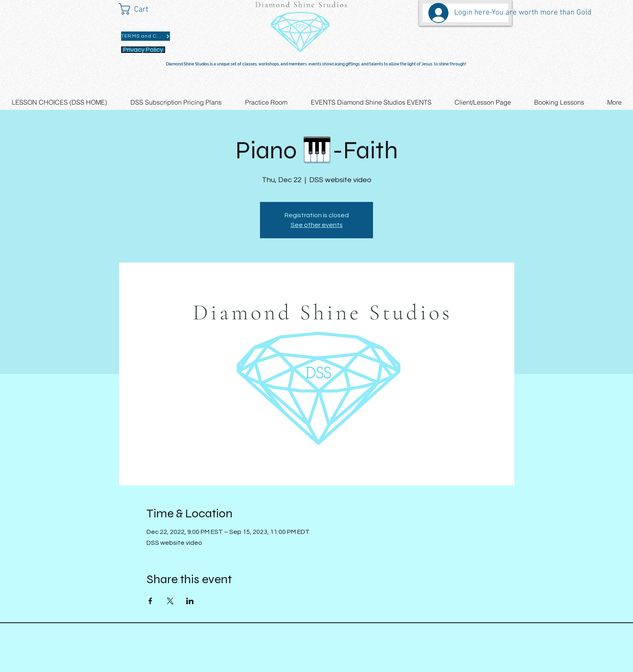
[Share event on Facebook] (150, 601)
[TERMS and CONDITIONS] (146, 36)
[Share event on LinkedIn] (190, 601)
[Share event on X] (170, 601)
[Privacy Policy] (143, 50)
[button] (141, 9)
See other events (317, 225)
